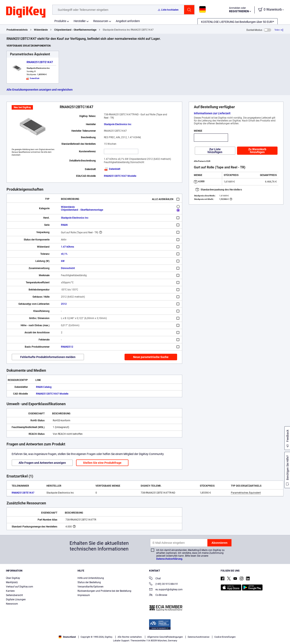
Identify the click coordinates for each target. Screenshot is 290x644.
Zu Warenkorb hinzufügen (257, 151)
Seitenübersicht (14, 595)
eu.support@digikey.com (166, 590)
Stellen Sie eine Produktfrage (102, 463)
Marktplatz (12, 582)
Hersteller (80, 21)
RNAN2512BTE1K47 (40, 62)
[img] (26, 12)
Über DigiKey (13, 578)
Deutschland (67, 637)
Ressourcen (101, 21)
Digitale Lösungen (16, 600)
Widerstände (41, 30)
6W (63, 261)
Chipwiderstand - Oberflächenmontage (75, 30)
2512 (64, 304)
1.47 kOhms (67, 247)
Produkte (60, 21)
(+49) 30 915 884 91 (164, 584)
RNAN (64, 225)
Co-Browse (158, 595)
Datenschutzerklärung (169, 559)
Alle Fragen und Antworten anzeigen (42, 463)
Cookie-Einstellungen (225, 637)
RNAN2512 (67, 347)
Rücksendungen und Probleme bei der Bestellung (104, 591)
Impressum (84, 595)
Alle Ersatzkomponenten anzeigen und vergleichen (40, 90)
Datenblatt (112, 169)
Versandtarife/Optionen (90, 587)
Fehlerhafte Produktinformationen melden (48, 357)
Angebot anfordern (128, 21)
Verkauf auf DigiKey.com (20, 587)
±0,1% (64, 254)
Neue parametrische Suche (151, 357)
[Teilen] (279, 30)
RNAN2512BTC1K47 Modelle (120, 176)
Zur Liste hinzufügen (215, 151)
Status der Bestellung (89, 582)
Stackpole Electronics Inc (118, 124)
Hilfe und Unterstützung (91, 578)
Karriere (10, 591)
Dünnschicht (68, 268)
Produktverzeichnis (17, 30)
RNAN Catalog (44, 387)
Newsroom (12, 604)
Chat (155, 579)
